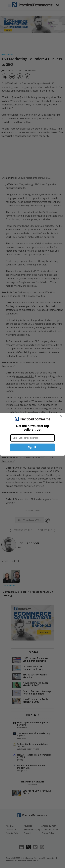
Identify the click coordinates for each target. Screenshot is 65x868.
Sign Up (32, 447)
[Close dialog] (61, 416)
